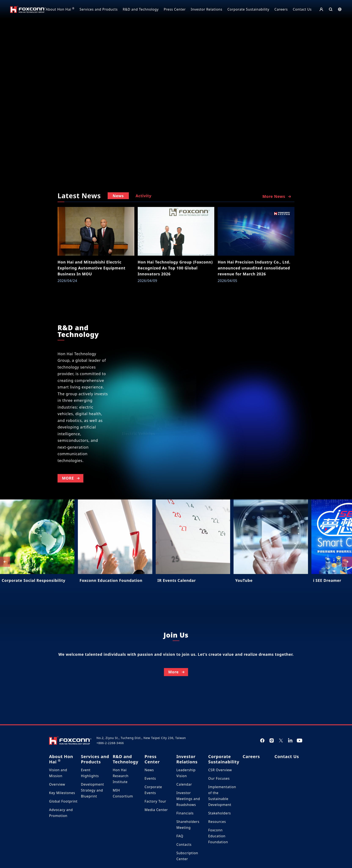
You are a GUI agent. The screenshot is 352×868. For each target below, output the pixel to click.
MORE (71, 498)
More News (277, 196)
